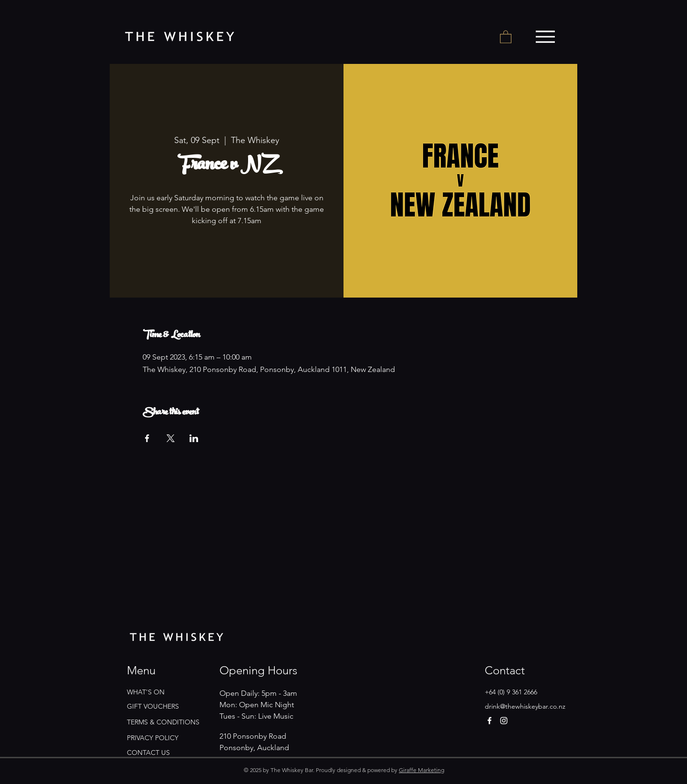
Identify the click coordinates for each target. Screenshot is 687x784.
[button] (506, 36)
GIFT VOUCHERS (153, 706)
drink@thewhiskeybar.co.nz (525, 706)
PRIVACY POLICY (153, 738)
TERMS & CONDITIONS (163, 722)
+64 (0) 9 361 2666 (511, 692)
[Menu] (545, 37)
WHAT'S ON (146, 692)
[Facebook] (489, 721)
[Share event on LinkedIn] (194, 438)
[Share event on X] (171, 438)
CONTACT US (148, 753)
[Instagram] (504, 721)
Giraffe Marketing (422, 770)
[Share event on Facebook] (147, 438)
